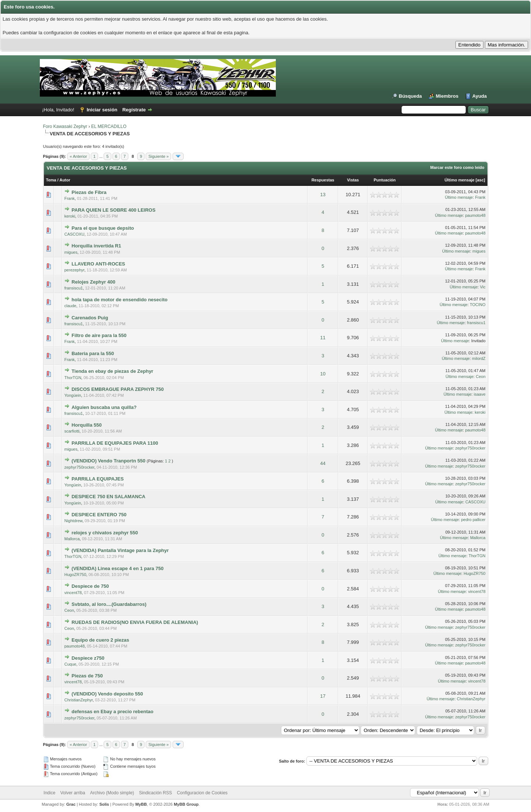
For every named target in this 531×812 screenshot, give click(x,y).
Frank (69, 198)
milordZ (479, 358)
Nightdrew (73, 521)
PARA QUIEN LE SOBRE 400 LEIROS (114, 210)
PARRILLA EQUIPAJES (98, 479)
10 (323, 374)
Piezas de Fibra (89, 192)
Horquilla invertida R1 (96, 246)
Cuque (70, 664)
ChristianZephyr (78, 700)
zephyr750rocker (471, 448)
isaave (480, 394)
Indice (49, 793)
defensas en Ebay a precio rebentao (112, 712)
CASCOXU (74, 234)
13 (323, 195)
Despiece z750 (88, 658)
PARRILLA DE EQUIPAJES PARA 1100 (115, 443)
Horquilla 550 (87, 425)
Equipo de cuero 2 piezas (100, 640)
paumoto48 (475, 215)
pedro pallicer (473, 520)
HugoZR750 (75, 575)
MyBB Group (186, 804)
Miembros (447, 96)
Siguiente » (158, 156)
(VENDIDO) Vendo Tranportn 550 (108, 461)
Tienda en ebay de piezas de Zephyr (112, 371)
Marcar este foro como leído (457, 167)
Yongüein (72, 395)
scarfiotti (72, 431)
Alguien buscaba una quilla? (104, 407)
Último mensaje (459, 180)
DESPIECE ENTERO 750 (99, 515)
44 (323, 463)
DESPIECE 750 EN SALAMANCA (108, 497)
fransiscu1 (73, 288)
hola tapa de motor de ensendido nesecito (119, 300)
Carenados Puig (90, 318)
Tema (51, 180)
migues (71, 252)
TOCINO (478, 305)
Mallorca (72, 539)
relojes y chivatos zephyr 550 (105, 533)
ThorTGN (73, 378)
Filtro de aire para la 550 (99, 335)
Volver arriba (72, 793)
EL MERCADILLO (109, 126)
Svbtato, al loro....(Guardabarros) (109, 604)
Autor (65, 180)
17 (323, 696)
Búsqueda (410, 96)
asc (480, 180)
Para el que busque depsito (103, 228)
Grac (71, 804)
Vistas (353, 180)
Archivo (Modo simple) (112, 793)
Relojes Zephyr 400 (93, 282)
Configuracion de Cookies (202, 793)
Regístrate (134, 110)
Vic (483, 287)
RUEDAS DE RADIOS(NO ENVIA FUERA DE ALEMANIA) (135, 622)
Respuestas (323, 180)
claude (70, 306)
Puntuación (385, 180)
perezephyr (74, 270)
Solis (104, 804)
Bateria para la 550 (93, 353)
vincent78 (73, 593)
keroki (70, 216)
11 (323, 338)
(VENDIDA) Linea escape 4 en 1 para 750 (117, 568)
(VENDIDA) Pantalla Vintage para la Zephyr (120, 550)
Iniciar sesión (102, 110)
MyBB (141, 804)
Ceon (480, 376)
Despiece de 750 (90, 586)
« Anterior (78, 156)
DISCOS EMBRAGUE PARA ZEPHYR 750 (118, 389)
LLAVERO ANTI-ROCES (98, 264)
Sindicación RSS (155, 793)
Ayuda (480, 96)
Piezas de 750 (87, 676)
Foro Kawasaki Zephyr (65, 126)
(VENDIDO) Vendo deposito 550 (107, 694)
